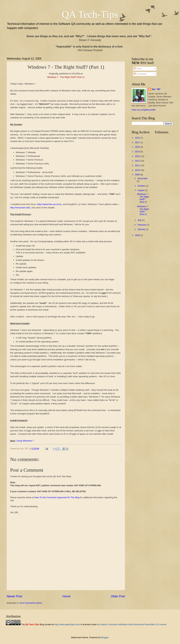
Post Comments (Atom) (31, 603)
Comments (140, 74)
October (142, 186)
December (142, 178)
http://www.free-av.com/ (49, 204)
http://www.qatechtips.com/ (67, 624)
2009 (138, 175)
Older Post (118, 596)
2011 (138, 165)
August (141, 190)
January (142, 229)
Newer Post (14, 596)
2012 (138, 161)
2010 (138, 170)
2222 (138, 138)
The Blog (32, 624)
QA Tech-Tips (90, 14)
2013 (138, 156)
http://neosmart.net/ (20, 208)
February (142, 225)
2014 (138, 152)
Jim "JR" (156, 89)
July (140, 220)
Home (66, 596)
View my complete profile (144, 110)
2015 (138, 147)
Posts (137, 69)
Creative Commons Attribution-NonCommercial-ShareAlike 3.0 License (133, 624)
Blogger (105, 637)
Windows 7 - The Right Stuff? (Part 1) (143, 198)
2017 (138, 142)
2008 (138, 235)
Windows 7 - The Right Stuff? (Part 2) (143, 210)
